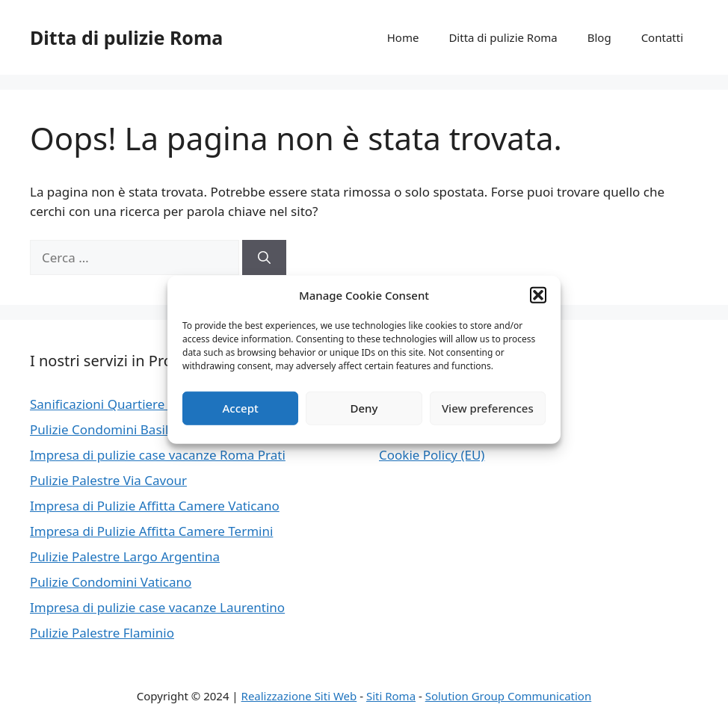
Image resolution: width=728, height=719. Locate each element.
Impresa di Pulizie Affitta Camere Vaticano (155, 506)
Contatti (662, 37)
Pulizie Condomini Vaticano (111, 582)
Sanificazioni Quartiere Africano (124, 404)
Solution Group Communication (509, 696)
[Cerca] (264, 258)
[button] (538, 295)
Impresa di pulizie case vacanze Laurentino (157, 607)
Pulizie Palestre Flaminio (102, 633)
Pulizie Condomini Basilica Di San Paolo (146, 429)
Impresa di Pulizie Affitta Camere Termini (151, 531)
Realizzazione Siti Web (299, 696)
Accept (241, 408)
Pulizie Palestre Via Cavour (108, 480)
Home (403, 37)
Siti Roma (391, 696)
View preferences (488, 408)
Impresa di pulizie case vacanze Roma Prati (158, 455)
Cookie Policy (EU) (432, 455)
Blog (599, 37)
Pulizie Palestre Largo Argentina (125, 556)
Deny (364, 408)
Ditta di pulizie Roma (126, 37)
